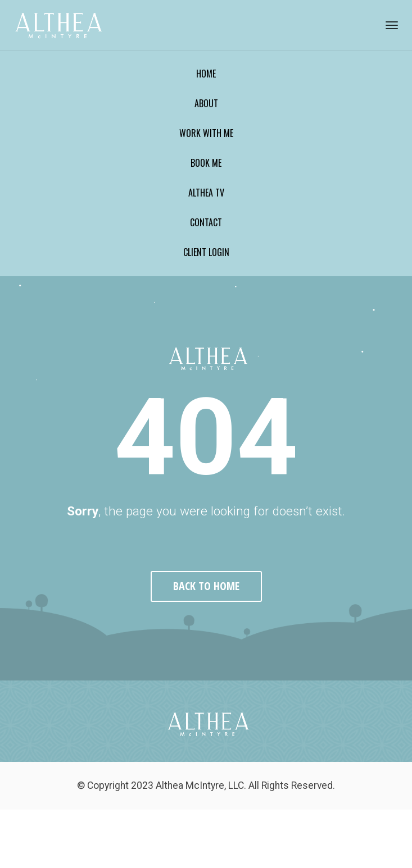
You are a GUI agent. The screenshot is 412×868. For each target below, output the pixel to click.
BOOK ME (206, 163)
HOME (206, 74)
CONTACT (206, 222)
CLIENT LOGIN (206, 252)
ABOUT (206, 103)
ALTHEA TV (206, 193)
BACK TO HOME (206, 586)
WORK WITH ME (206, 133)
